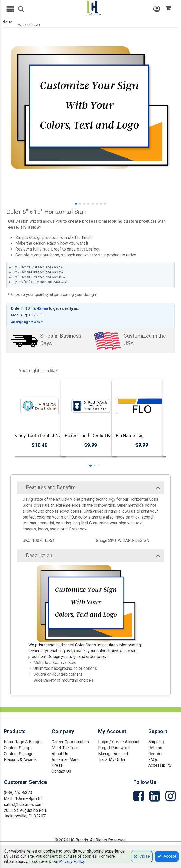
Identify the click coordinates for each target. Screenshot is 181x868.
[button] (76, 204)
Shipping (156, 742)
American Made (66, 760)
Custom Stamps (18, 748)
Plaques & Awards (20, 760)
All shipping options (27, 322)
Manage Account (113, 754)
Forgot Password (114, 748)
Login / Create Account (119, 742)
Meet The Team (66, 748)
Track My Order (112, 760)
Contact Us (61, 771)
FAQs (153, 760)
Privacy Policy (72, 861)
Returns (155, 748)
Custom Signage (19, 754)
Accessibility (160, 765)
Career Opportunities (70, 742)
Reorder (156, 754)
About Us (60, 754)
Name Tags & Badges (23, 742)
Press (57, 765)
